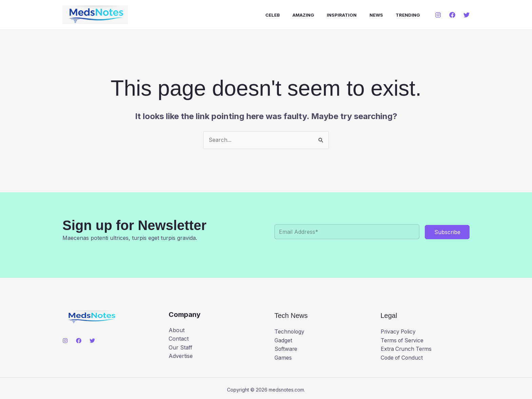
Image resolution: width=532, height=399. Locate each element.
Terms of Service (403, 340)
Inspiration (343, 15)
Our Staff (180, 347)
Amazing (306, 15)
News (375, 15)
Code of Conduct (403, 358)
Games (283, 358)
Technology (290, 331)
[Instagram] (438, 15)
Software (286, 349)
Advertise (181, 356)
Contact (179, 339)
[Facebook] (452, 15)
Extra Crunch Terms (407, 349)
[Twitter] (467, 15)
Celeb (277, 15)
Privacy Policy (399, 331)
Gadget (283, 340)
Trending (405, 15)
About (177, 330)
